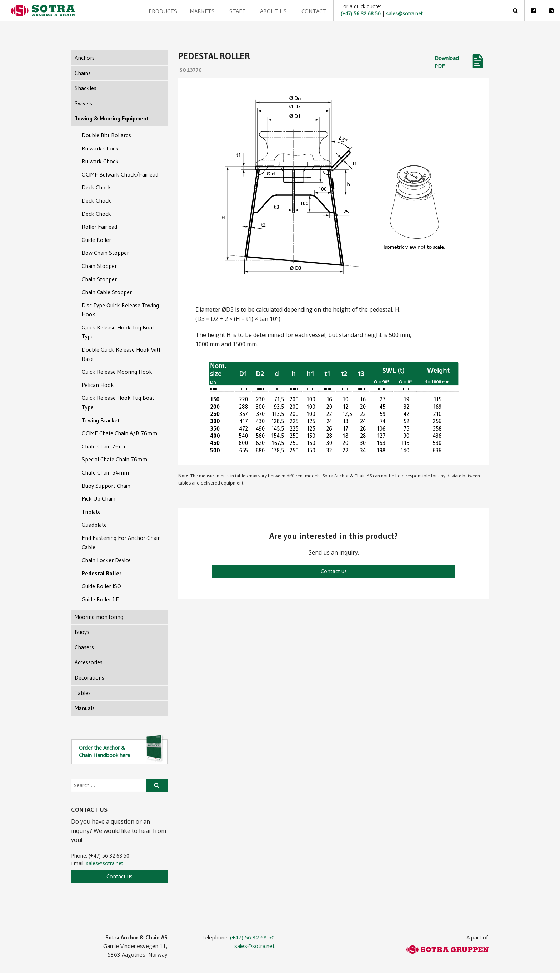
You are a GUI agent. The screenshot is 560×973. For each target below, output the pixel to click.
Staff (227, 11)
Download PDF (447, 62)
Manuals (85, 708)
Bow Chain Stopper (105, 253)
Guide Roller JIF (100, 599)
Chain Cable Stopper (107, 292)
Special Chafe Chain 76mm (114, 459)
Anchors (85, 58)
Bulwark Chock (100, 148)
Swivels (83, 103)
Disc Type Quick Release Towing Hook (120, 310)
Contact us (334, 571)
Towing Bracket (101, 420)
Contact (295, 11)
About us (259, 11)
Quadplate (94, 525)
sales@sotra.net (105, 863)
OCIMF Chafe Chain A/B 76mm (119, 433)
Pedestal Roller (102, 573)
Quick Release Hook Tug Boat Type (118, 332)
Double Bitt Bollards (106, 135)
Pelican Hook (98, 385)
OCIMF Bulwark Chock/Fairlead (120, 174)
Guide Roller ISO (101, 586)
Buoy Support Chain (106, 486)
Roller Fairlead (99, 227)
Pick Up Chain (99, 498)
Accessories (89, 662)
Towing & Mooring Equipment (112, 118)
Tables (83, 693)
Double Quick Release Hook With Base (122, 354)
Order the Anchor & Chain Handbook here (121, 751)
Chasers (84, 647)
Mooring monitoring (99, 617)
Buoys (82, 632)
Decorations (89, 677)
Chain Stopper (99, 266)
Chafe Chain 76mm (105, 446)
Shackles (86, 88)
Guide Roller (96, 240)
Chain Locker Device (106, 560)
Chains (83, 73)
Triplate (91, 512)
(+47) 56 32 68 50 (252, 937)
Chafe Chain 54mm (105, 472)
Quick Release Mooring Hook (117, 372)
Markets (196, 11)
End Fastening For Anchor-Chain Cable (121, 542)
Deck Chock (96, 187)
